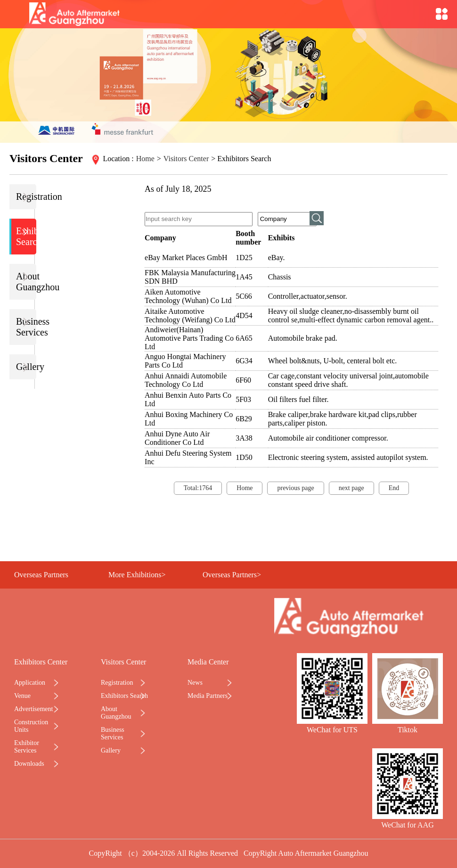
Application (30, 683)
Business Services (26, 327)
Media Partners (208, 696)
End (394, 488)
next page (351, 488)
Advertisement (33, 709)
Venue (22, 696)
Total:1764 (198, 488)
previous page (295, 488)
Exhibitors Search (26, 236)
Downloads (29, 764)
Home (145, 159)
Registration (26, 197)
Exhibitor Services (27, 747)
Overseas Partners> (232, 575)
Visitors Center (186, 159)
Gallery (26, 367)
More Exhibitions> (137, 575)
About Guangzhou (26, 282)
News (195, 683)
